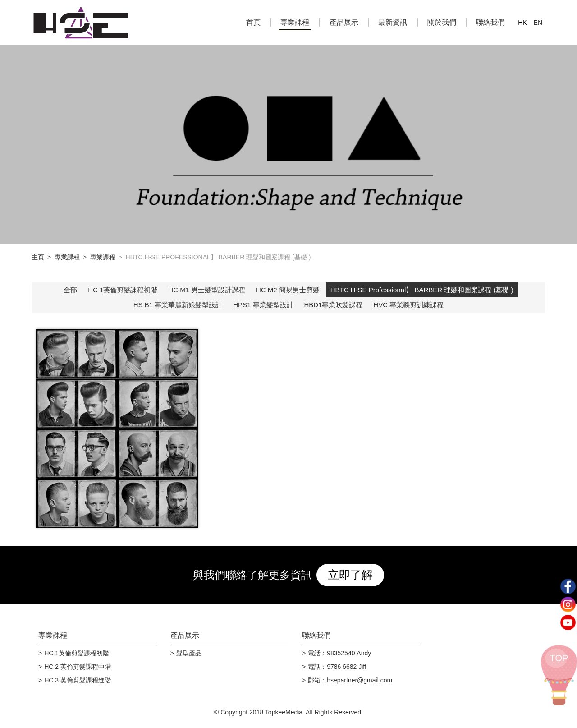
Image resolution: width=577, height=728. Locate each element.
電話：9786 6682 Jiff (337, 667)
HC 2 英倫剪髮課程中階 (78, 667)
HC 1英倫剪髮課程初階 (123, 290)
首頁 (253, 22)
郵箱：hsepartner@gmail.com (350, 680)
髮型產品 (189, 653)
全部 (70, 290)
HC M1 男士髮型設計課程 (207, 290)
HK (522, 23)
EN (538, 23)
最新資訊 (393, 22)
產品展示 (344, 22)
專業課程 (295, 22)
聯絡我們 (490, 22)
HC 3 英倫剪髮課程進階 (78, 680)
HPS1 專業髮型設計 (263, 305)
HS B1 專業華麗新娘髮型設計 (178, 305)
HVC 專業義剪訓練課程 (408, 305)
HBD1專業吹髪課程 (333, 305)
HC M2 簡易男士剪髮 (288, 290)
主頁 (38, 257)
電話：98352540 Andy (339, 653)
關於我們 (442, 22)
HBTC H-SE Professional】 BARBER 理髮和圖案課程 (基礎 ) (422, 290)
